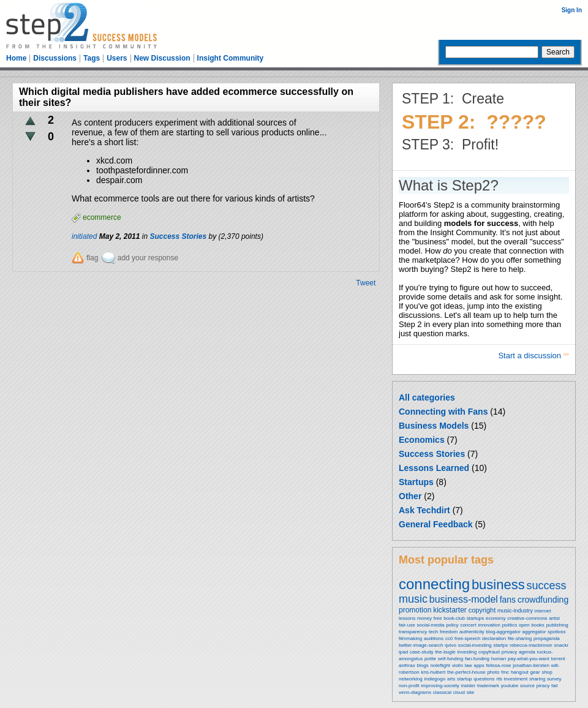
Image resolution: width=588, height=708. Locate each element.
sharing (537, 679)
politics (510, 625)
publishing (557, 625)
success (547, 586)
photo (493, 672)
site (470, 692)
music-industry (515, 611)
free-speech (467, 638)
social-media (430, 625)
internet (543, 611)
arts (451, 679)
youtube (510, 686)
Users (117, 58)
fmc (505, 672)
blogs (422, 665)
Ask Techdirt (424, 510)
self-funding (450, 659)
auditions (434, 638)
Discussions (55, 58)
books (537, 625)
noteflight (440, 665)
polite (430, 659)
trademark (488, 686)
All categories (427, 397)
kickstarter (450, 610)
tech (433, 632)
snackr (562, 645)
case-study (422, 652)
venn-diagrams (415, 692)
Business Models (434, 426)
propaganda (547, 638)
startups (475, 618)
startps (500, 645)
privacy (509, 652)
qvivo (450, 645)
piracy (543, 686)
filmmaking (410, 638)
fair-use (407, 625)
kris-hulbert (434, 672)
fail (554, 686)
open (524, 625)
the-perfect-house (466, 672)
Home (16, 58)
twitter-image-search (421, 645)
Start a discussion (530, 356)
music (413, 599)
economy (496, 618)
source (527, 686)
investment (515, 679)
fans (508, 600)
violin (458, 665)
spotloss (556, 632)
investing (467, 652)
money (424, 618)
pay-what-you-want (529, 659)
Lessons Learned (434, 468)
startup (464, 679)
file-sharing (520, 638)
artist (554, 618)
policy (452, 625)
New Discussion (162, 58)
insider (469, 686)
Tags (92, 58)
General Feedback (436, 524)
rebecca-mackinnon (531, 645)
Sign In (572, 10)
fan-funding (477, 659)
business (498, 585)
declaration (494, 638)
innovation (489, 625)
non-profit (409, 686)
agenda (527, 652)
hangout (520, 672)
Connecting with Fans (443, 412)
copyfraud (489, 652)
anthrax (407, 665)
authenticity (472, 632)
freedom (449, 632)
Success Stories (432, 454)
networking (411, 679)
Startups (416, 482)
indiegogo (435, 679)
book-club (454, 618)
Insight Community (231, 58)
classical (442, 692)
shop (547, 672)
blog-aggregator (503, 632)
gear (535, 672)
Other (410, 496)
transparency (413, 632)
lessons (407, 618)
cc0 (449, 638)
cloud (459, 692)
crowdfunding (543, 600)
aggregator (534, 632)
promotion (415, 610)
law (469, 665)
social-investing (475, 645)
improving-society (440, 686)
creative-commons (527, 618)
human (499, 659)
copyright (482, 610)
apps (479, 665)
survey (554, 679)
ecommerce (102, 217)
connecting (434, 584)
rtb (499, 679)
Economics (422, 440)
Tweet (366, 283)
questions (484, 679)
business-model (464, 599)
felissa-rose (499, 665)
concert (468, 625)
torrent (558, 659)
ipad (403, 652)
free (438, 618)
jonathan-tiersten (531, 665)
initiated (84, 236)
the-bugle (445, 652)
